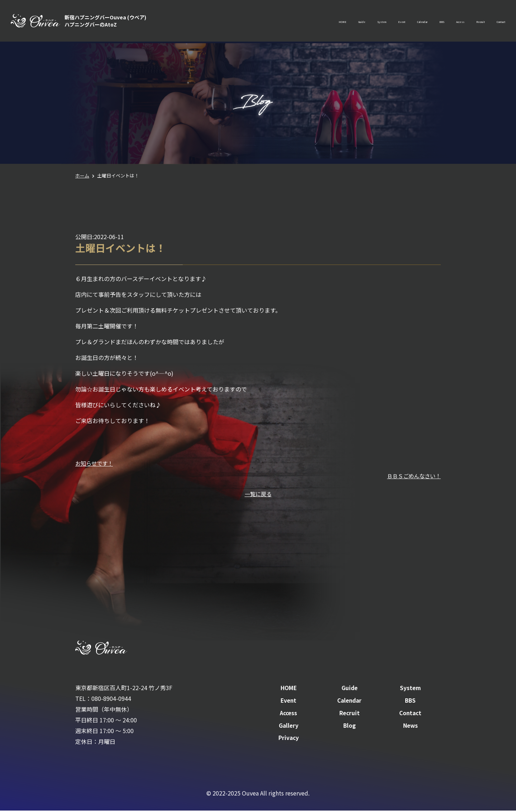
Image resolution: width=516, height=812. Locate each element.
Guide (284, 22)
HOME (255, 22)
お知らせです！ (95, 463)
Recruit (462, 22)
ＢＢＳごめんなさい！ (412, 475)
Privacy (289, 739)
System (314, 22)
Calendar (375, 22)
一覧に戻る (258, 494)
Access (431, 22)
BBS (405, 22)
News (410, 726)
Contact (495, 22)
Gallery (289, 726)
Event (344, 22)
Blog (349, 726)
